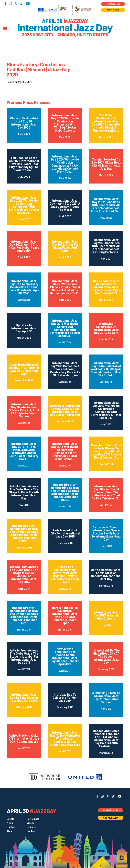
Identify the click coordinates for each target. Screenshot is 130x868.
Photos (11, 827)
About (10, 831)
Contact (31, 831)
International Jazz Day (65, 28)
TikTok (21, 4)
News (10, 823)
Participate (33, 819)
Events (10, 819)
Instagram (10, 3)
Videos (31, 823)
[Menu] (5, 29)
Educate (31, 827)
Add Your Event (113, 10)
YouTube (28, 4)
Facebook (6, 3)
